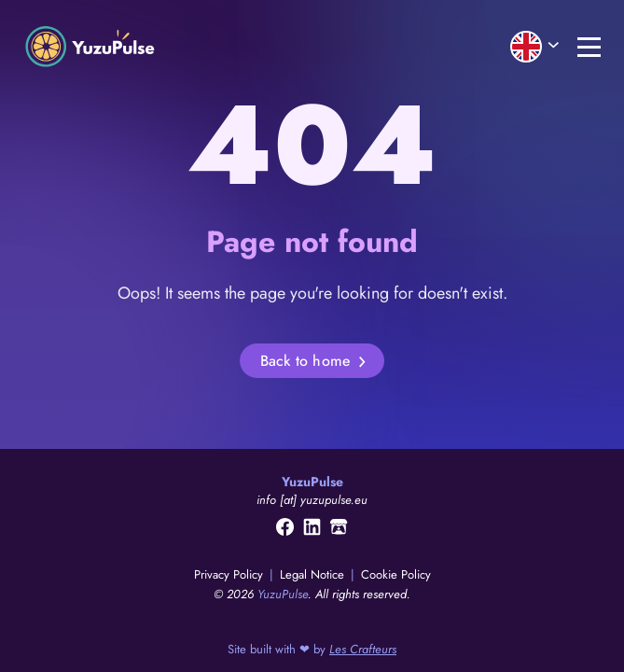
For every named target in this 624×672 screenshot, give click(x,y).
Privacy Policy (230, 574)
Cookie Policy (396, 574)
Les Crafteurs (363, 649)
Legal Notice (314, 574)
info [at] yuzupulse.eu (312, 500)
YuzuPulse (283, 594)
